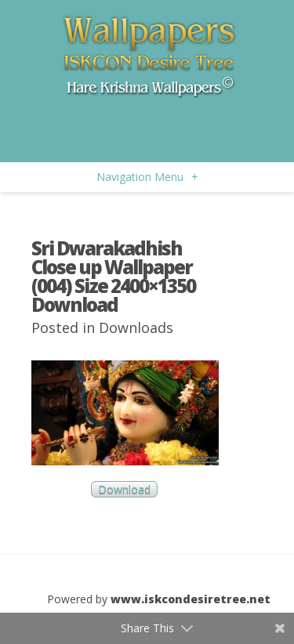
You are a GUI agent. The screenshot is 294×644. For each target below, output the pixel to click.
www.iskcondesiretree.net (191, 599)
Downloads (136, 327)
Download (124, 489)
